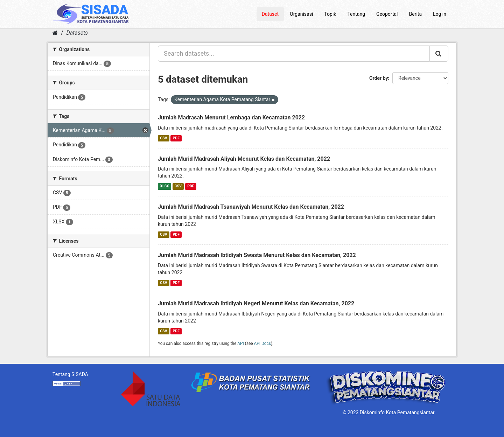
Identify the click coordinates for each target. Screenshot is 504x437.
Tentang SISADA (70, 374)
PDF (176, 138)
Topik (330, 14)
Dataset (270, 14)
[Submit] (439, 54)
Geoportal (387, 14)
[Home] (55, 33)
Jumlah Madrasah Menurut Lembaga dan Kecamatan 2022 (231, 117)
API (241, 344)
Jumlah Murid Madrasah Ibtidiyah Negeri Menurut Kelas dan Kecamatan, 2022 (256, 303)
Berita (416, 14)
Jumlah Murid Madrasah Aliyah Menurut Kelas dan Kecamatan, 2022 (244, 159)
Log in (440, 14)
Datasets (77, 33)
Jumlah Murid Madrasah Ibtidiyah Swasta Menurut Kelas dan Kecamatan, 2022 (257, 255)
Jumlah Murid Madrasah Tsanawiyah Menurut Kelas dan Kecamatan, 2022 (251, 207)
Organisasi (301, 14)
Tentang (356, 14)
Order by (379, 78)
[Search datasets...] (294, 54)
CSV (163, 138)
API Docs (262, 344)
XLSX (164, 186)
